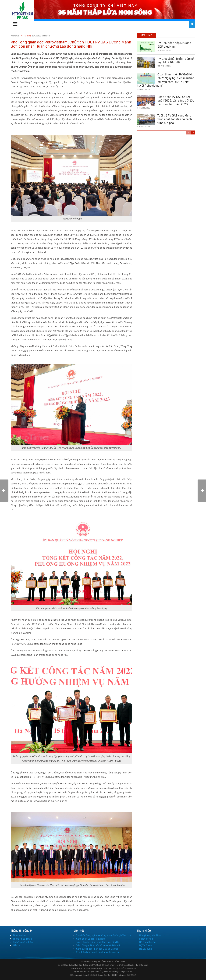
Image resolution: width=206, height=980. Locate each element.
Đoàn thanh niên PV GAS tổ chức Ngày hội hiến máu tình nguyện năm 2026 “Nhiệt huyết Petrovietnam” (166, 80)
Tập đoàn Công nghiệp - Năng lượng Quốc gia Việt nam (104, 935)
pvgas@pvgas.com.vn (127, 968)
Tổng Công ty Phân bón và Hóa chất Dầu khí (98, 945)
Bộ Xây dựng (146, 949)
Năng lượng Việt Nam (150, 935)
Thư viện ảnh (20, 935)
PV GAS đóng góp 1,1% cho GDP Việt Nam (174, 45)
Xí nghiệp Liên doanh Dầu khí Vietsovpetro (98, 952)
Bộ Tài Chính (146, 945)
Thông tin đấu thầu (22, 939)
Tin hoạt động (25, 36)
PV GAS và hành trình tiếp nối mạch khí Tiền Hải (176, 61)
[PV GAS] (22, 10)
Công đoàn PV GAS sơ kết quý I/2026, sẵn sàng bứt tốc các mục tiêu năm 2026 (176, 101)
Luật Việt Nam (146, 939)
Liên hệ (17, 945)
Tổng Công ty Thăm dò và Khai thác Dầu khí (98, 942)
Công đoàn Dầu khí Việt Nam (91, 939)
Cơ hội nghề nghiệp (23, 942)
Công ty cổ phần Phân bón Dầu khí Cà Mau (97, 949)
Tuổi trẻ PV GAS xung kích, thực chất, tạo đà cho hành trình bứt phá (175, 119)
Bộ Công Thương (148, 942)
